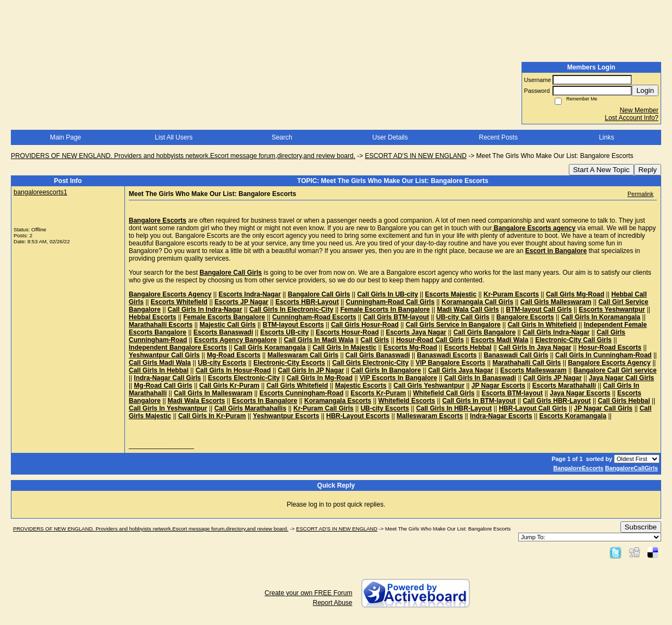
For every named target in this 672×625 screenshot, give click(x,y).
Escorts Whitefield (179, 302)
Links (606, 137)
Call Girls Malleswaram (556, 302)
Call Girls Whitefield (297, 386)
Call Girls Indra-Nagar (556, 332)
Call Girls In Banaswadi (480, 378)
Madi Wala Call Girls (468, 310)
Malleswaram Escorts (430, 416)
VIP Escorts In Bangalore (398, 378)
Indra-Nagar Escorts (501, 416)
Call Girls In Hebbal (159, 370)
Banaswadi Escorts (447, 355)
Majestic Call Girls (227, 325)
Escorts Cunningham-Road (302, 393)
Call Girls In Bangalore (386, 370)
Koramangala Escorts (338, 401)
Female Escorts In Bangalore (385, 310)
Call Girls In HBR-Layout (454, 408)
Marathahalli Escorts (161, 325)
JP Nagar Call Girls (603, 408)
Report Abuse (333, 603)
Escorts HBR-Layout (307, 302)
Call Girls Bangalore (484, 332)
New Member (639, 110)
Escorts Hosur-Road (347, 332)
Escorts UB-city (284, 332)
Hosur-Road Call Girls (430, 340)
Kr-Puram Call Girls (324, 408)
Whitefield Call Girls (444, 393)
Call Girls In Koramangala (601, 317)
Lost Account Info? (632, 118)
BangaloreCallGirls (632, 468)
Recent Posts (498, 137)
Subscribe (641, 527)
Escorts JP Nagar (241, 302)
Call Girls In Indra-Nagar (205, 310)
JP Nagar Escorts (498, 386)
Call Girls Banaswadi (378, 355)
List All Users (174, 137)
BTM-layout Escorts (294, 325)
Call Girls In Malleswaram (213, 393)
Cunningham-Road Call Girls (390, 302)
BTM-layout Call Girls (539, 310)
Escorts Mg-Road (410, 348)
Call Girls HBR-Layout (557, 401)
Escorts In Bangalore (265, 401)
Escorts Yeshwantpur (612, 310)
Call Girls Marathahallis (250, 408)
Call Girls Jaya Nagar (461, 370)
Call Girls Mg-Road (575, 294)
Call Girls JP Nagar (552, 378)
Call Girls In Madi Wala (318, 340)
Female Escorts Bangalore (224, 317)
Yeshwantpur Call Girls (164, 355)
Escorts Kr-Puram (378, 393)
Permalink (640, 194)
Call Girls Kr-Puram (230, 386)
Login (645, 90)
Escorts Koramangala (573, 416)
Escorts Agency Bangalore (235, 340)
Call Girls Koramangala (270, 348)
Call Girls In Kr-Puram (212, 416)
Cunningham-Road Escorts (314, 317)
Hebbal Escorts (152, 317)
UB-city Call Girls (463, 317)
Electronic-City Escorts (289, 363)
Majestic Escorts (361, 386)
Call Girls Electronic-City (370, 363)
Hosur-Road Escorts (610, 348)
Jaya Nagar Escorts (580, 393)
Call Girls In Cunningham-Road (603, 355)
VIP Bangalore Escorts (451, 363)
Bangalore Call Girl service (615, 370)
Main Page (65, 137)
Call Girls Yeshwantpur (429, 386)
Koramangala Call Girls (478, 302)
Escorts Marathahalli (564, 386)
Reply (648, 170)
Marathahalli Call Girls (526, 363)
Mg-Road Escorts (234, 355)
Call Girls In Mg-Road (320, 378)
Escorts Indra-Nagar (250, 294)
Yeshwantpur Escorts (286, 416)
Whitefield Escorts (407, 401)
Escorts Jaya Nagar (416, 332)
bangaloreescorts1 (40, 192)
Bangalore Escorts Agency (170, 294)
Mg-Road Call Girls (163, 386)
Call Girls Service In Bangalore (453, 325)
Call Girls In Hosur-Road (233, 370)
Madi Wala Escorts (197, 401)
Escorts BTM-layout (512, 393)
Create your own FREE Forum (308, 593)
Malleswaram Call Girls (303, 355)
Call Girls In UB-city (387, 294)
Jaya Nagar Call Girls (621, 378)
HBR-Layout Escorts (358, 416)
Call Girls (375, 340)
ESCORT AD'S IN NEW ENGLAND (416, 156)
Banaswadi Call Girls (516, 355)
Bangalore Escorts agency (533, 228)
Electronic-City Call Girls (573, 340)
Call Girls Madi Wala (160, 363)
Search (282, 137)
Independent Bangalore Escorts (178, 348)
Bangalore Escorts (525, 317)
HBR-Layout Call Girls (533, 408)
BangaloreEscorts (578, 468)
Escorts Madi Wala (500, 340)
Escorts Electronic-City (244, 378)
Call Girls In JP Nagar (311, 370)
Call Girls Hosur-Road (365, 325)
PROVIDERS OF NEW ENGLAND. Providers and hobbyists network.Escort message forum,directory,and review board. (183, 156)
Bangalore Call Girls (319, 294)
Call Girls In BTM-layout (479, 401)
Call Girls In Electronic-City (291, 310)
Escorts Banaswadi (223, 332)
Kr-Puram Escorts (511, 294)
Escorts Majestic (451, 294)
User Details (390, 137)
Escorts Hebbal (467, 348)
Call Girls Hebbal (624, 401)
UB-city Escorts (222, 363)
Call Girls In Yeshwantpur (168, 408)
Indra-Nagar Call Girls (168, 378)
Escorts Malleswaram (533, 370)
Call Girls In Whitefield (542, 325)
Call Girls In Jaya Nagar (535, 348)
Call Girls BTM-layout (396, 317)
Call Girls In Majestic (345, 348)
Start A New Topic (601, 170)
